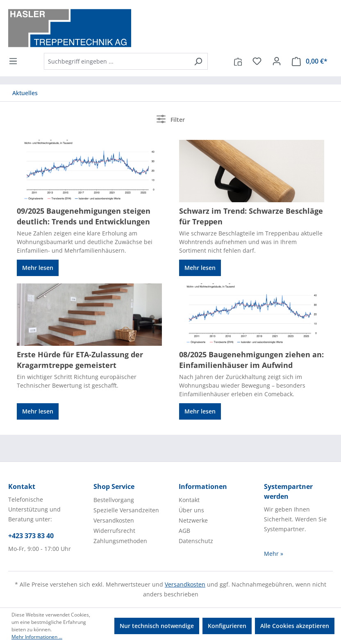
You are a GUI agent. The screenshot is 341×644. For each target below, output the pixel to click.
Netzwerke (193, 520)
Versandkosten (114, 520)
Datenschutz (196, 541)
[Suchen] (198, 61)
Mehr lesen (38, 268)
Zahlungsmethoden (120, 541)
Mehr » (274, 554)
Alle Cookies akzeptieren (295, 626)
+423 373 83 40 (31, 536)
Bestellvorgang (114, 500)
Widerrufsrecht (114, 531)
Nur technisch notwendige (157, 626)
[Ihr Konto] (277, 61)
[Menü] (16, 61)
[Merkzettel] (257, 61)
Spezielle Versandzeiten (126, 510)
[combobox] (116, 61)
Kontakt (189, 500)
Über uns (191, 510)
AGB (184, 531)
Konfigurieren (227, 626)
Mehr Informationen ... (37, 637)
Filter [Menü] (171, 119)
